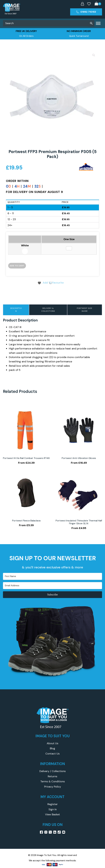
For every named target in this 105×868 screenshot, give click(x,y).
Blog (52, 748)
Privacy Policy (53, 787)
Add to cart (17, 266)
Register (53, 804)
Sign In (53, 809)
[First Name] (52, 576)
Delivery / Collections (53, 771)
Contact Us (52, 754)
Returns (52, 776)
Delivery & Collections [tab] (48, 310)
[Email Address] (52, 586)
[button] (94, 55)
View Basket (52, 814)
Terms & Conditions (53, 781)
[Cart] (98, 4)
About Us (52, 743)
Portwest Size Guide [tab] (85, 310)
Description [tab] (16, 310)
